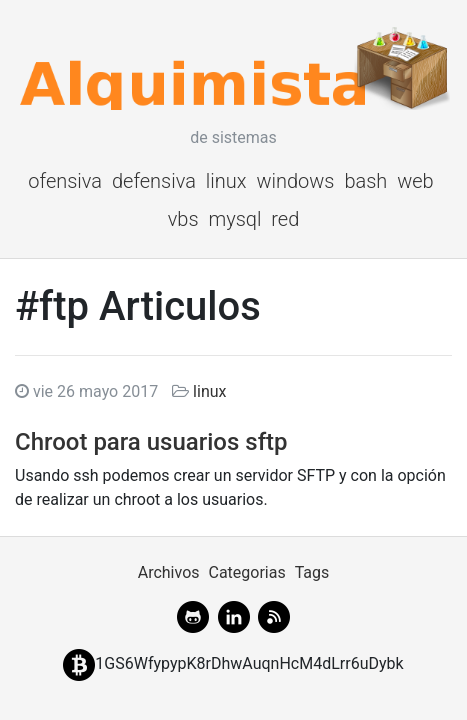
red (285, 219)
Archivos (169, 572)
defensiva (154, 181)
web (415, 181)
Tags (312, 572)
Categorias (246, 572)
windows (295, 181)
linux (226, 181)
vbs (183, 219)
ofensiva (65, 181)
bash (365, 181)
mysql (234, 219)
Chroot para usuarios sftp (151, 442)
